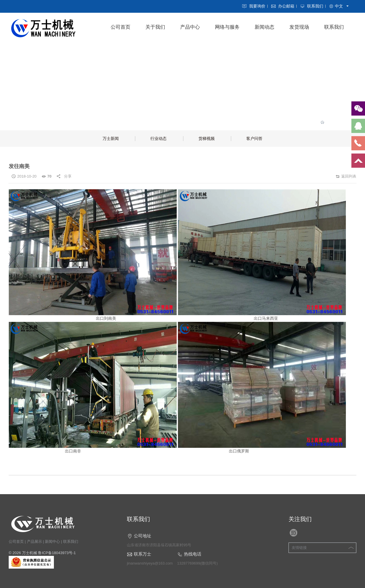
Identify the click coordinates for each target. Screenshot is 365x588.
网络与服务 (227, 27)
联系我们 (315, 6)
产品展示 (34, 542)
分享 (68, 176)
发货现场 (299, 27)
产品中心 (190, 27)
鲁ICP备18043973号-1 (57, 553)
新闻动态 (264, 27)
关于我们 (155, 27)
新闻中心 (52, 542)
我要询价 (257, 6)
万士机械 (30, 553)
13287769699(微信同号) (197, 563)
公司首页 (121, 27)
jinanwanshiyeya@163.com (150, 563)
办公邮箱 (286, 6)
